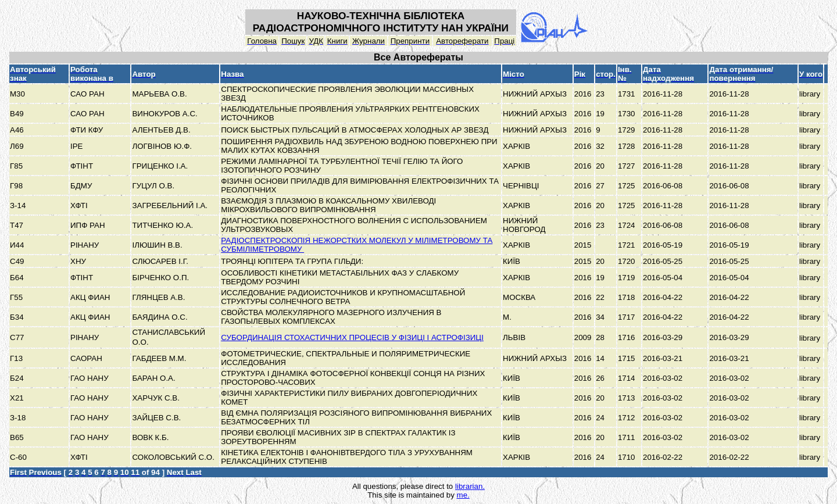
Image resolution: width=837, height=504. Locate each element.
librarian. (470, 486)
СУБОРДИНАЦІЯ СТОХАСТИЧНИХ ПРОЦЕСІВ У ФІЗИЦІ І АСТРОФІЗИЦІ (352, 337)
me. (463, 495)
